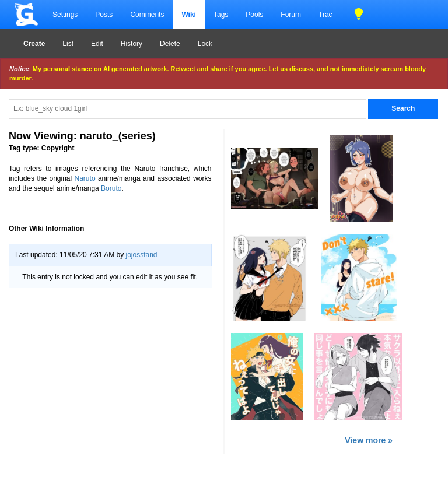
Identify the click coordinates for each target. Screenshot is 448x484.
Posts (104, 15)
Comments (147, 15)
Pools (254, 15)
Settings (65, 15)
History (132, 44)
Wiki (189, 15)
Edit (97, 44)
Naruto (85, 178)
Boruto (111, 188)
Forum (291, 15)
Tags (221, 15)
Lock (205, 44)
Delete (170, 44)
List (68, 44)
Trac (325, 15)
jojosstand (141, 255)
